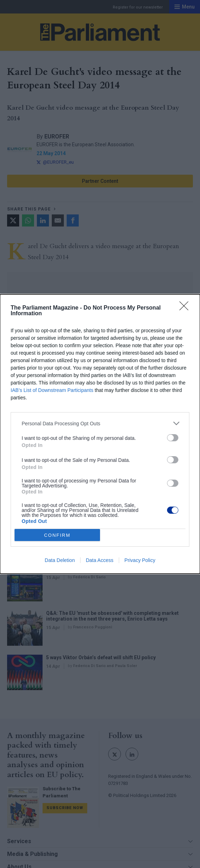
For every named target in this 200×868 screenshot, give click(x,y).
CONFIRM (57, 535)
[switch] (173, 438)
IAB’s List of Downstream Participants (52, 390)
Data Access (100, 560)
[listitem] (100, 423)
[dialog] (100, 434)
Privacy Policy (140, 560)
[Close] (186, 308)
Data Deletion (60, 560)
